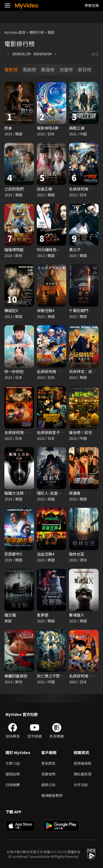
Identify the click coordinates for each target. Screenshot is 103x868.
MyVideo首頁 (15, 32)
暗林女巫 (77, 554)
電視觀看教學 (52, 795)
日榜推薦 (13, 785)
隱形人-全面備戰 (51, 493)
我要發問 (48, 774)
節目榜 (85, 69)
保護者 (75, 493)
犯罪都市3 (13, 554)
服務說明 (13, 774)
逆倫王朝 (44, 189)
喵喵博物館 (14, 250)
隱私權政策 (83, 774)
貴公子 (75, 250)
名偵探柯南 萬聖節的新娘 (58, 371)
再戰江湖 (77, 128)
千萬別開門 (79, 310)
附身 (8, 128)
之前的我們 (14, 189)
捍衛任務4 (46, 310)
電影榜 (11, 69)
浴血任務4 (46, 554)
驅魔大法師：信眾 (20, 493)
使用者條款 (83, 763)
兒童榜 (66, 69)
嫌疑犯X (11, 310)
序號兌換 (92, 5)
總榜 (95, 54)
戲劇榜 (29, 69)
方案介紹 (13, 763)
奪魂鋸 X (76, 615)
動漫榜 (48, 69)
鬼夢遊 (43, 615)
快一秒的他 (14, 371)
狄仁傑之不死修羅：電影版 (60, 676)
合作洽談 (81, 785)
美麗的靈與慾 (16, 676)
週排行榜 (37, 32)
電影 (51, 32)
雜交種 (10, 615)
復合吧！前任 (80, 432)
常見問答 (48, 763)
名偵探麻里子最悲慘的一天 (60, 432)
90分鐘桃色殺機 (51, 250)
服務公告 (48, 785)
